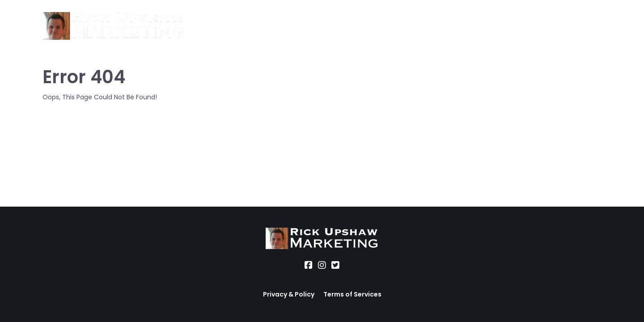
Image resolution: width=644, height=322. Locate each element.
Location (293, 26)
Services (248, 26)
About (208, 26)
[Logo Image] (113, 26)
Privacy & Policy (289, 294)
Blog (391, 26)
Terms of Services (352, 294)
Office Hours (347, 26)
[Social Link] (309, 265)
